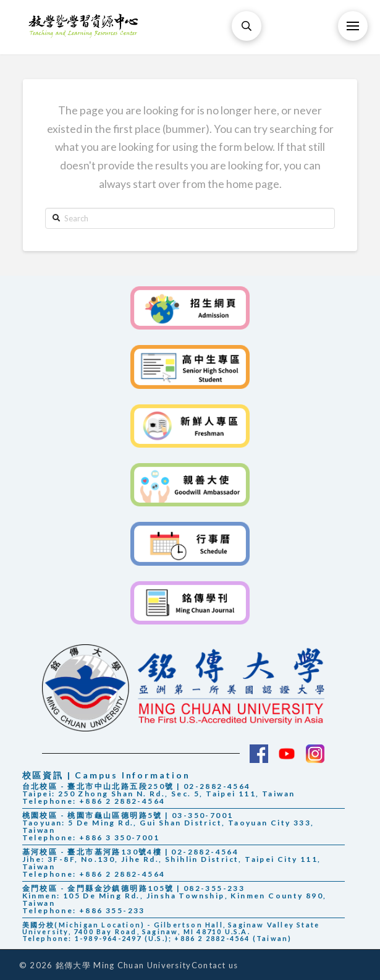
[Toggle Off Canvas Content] (353, 26)
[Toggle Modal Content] (247, 26)
